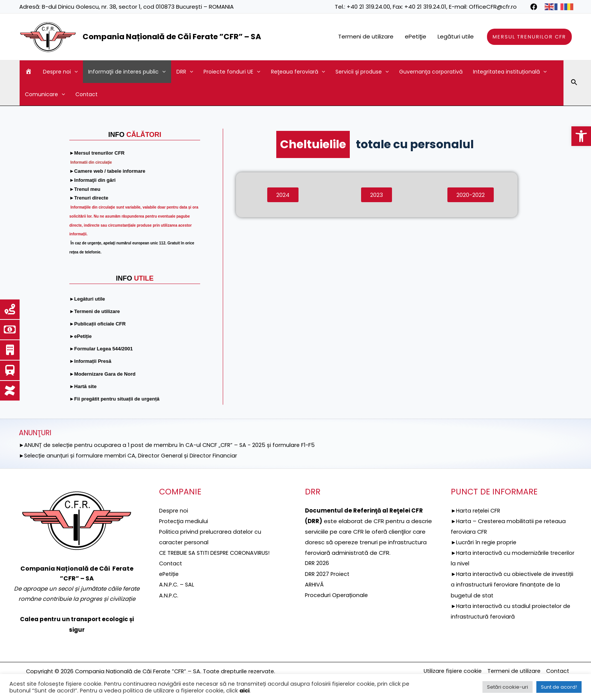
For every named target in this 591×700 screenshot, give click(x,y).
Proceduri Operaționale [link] (337, 594)
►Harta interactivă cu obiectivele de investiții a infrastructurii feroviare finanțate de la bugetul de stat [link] (511, 584)
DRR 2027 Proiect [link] (328, 573)
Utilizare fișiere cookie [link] (447, 671)
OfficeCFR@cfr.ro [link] (493, 7)
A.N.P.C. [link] (169, 594)
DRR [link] (185, 72)
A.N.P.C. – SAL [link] (177, 584)
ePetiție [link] (170, 573)
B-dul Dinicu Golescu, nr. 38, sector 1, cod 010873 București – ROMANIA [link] (138, 7)
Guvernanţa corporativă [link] (431, 72)
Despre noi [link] (60, 72)
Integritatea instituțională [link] (510, 72)
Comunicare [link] (45, 94)
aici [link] (244, 691)
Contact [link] (87, 94)
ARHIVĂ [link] (315, 584)
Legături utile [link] (456, 36)
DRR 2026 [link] (317, 563)
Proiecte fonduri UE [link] (232, 72)
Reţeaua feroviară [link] (298, 72)
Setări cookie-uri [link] (508, 687)
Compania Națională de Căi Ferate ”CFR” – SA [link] (172, 37)
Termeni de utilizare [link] (366, 36)
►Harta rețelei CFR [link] (477, 510)
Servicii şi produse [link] (362, 72)
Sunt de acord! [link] (559, 687)
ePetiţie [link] (416, 36)
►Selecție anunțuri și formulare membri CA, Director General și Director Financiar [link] (131, 455)
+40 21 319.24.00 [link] (368, 7)
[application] (74, 72)
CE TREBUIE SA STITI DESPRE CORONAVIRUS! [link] (217, 552)
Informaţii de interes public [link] (127, 72)
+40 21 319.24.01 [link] (425, 7)
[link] (581, 136)
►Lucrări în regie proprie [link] (484, 542)
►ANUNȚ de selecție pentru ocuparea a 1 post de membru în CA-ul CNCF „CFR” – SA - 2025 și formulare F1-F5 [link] (171, 445)
